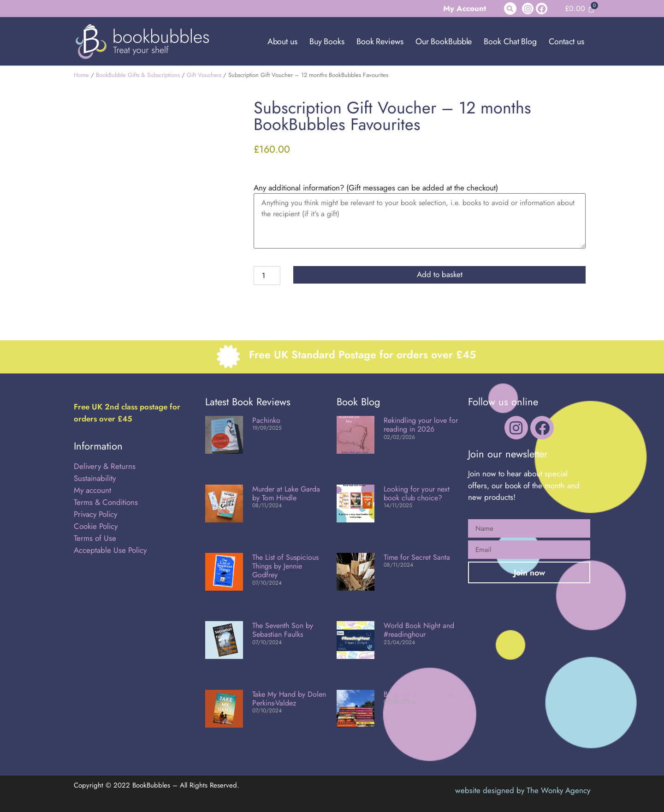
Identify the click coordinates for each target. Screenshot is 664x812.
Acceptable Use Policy (111, 550)
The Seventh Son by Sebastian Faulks (283, 630)
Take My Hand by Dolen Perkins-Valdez (289, 699)
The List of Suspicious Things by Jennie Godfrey (285, 566)
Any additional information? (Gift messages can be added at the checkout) (376, 188)
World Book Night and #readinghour (419, 630)
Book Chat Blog (510, 41)
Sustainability (95, 478)
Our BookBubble (444, 41)
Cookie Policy (96, 526)
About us (282, 41)
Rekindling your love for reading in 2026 (421, 425)
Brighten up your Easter (420, 694)
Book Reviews (380, 41)
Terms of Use (95, 538)
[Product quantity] (267, 276)
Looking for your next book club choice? (417, 493)
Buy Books (327, 41)
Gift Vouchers (204, 75)
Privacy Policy (95, 514)
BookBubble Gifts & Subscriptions (138, 75)
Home (81, 75)
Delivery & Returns (105, 466)
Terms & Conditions (106, 502)
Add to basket (440, 274)
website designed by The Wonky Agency (523, 790)
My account (92, 490)
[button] (510, 9)
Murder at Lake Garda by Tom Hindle (286, 493)
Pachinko (266, 420)
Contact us (566, 41)
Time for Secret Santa (417, 557)
